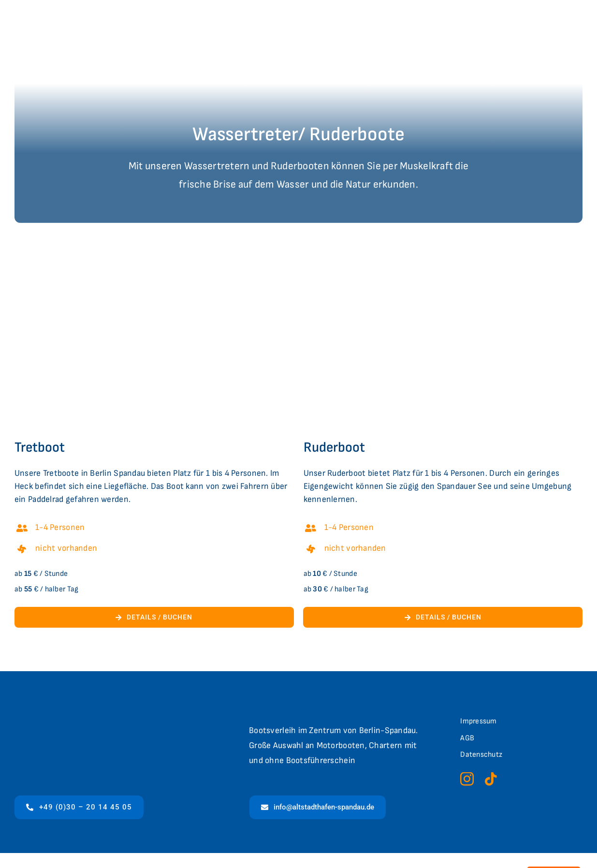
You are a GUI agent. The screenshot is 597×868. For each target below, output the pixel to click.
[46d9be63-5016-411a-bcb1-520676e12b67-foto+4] (443, 246)
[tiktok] (491, 779)
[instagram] (467, 779)
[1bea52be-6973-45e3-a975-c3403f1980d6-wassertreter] (154, 246)
